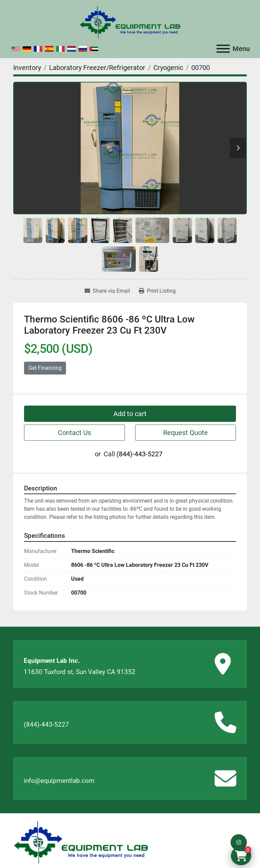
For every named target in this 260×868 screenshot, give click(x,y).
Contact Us (74, 433)
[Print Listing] (157, 291)
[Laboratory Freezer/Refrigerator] (97, 68)
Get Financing (45, 368)
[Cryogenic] (168, 68)
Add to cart (130, 414)
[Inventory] (27, 68)
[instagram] (239, 842)
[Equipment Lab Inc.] (81, 842)
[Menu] (223, 49)
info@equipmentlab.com (59, 781)
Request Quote (186, 433)
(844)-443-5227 (139, 454)
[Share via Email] (107, 291)
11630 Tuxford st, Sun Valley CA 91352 (80, 672)
